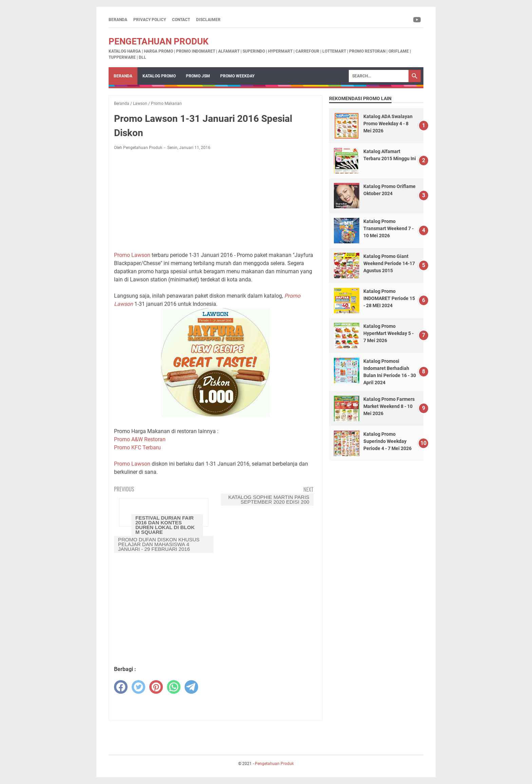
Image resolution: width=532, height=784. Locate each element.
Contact (181, 20)
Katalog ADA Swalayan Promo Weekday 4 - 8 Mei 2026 (388, 124)
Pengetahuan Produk (159, 41)
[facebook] (121, 687)
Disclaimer (208, 20)
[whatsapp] (174, 687)
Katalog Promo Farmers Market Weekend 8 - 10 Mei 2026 (389, 406)
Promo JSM (198, 76)
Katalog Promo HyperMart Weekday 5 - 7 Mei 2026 (388, 333)
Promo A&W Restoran (140, 439)
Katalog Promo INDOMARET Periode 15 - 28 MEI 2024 (389, 298)
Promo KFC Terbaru (137, 447)
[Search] (379, 76)
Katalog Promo (159, 76)
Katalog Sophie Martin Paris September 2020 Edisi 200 (269, 499)
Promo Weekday (237, 76)
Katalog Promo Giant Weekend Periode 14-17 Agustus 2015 (389, 263)
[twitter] (138, 687)
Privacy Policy (150, 20)
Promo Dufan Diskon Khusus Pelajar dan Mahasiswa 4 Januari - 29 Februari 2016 (159, 544)
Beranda (118, 20)
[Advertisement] (215, 201)
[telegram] (191, 687)
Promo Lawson (132, 255)
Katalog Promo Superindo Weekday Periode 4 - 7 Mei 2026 (387, 441)
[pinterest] (156, 687)
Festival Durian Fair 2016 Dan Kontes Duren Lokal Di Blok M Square (165, 525)
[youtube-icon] (417, 20)
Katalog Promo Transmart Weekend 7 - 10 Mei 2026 (388, 228)
